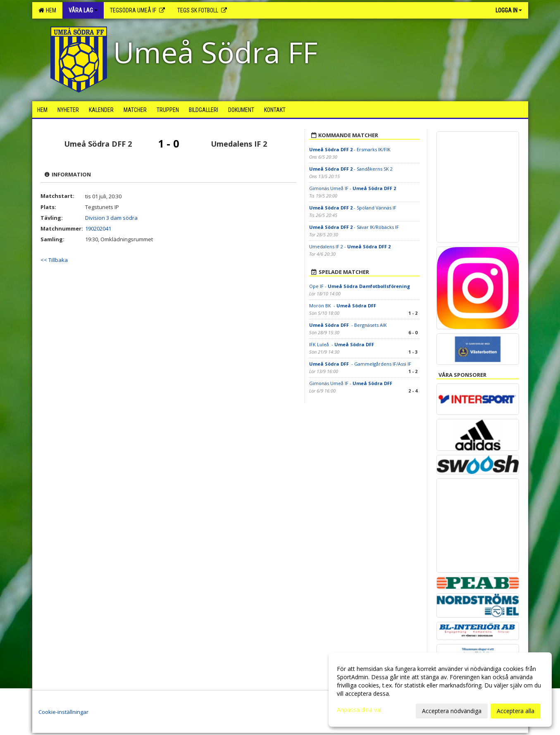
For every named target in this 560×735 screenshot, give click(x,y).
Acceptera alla (516, 711)
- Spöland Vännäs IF (353, 208)
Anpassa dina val (359, 710)
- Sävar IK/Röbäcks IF (354, 227)
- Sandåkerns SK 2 (351, 169)
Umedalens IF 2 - (350, 246)
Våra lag (83, 10)
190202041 (98, 228)
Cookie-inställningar (63, 712)
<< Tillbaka (54, 260)
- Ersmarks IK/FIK (350, 149)
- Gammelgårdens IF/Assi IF (360, 364)
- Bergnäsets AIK (349, 325)
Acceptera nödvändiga (452, 711)
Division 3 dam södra (111, 218)
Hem (47, 10)
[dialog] (440, 690)
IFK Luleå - (342, 344)
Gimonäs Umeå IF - (353, 188)
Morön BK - (343, 306)
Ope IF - (360, 286)
